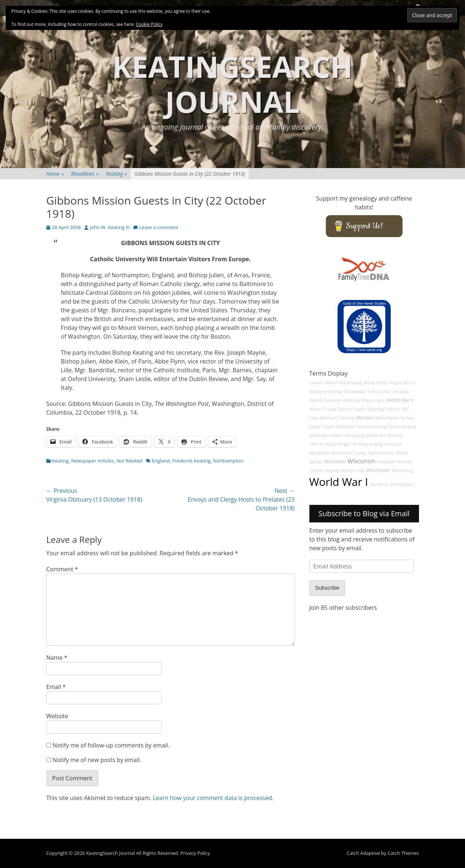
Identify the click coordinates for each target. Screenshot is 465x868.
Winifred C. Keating (337, 418)
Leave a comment (159, 227)
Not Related (129, 461)
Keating (117, 174)
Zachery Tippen (352, 409)
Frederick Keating (191, 461)
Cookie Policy (149, 24)
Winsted (365, 418)
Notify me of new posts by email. (97, 760)
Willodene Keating (326, 392)
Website (57, 716)
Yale (361, 471)
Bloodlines (85, 174)
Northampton (228, 461)
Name (57, 658)
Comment (62, 569)
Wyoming (376, 409)
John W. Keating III (110, 227)
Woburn (348, 471)
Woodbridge (355, 392)
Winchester (378, 470)
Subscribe (327, 588)
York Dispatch (402, 484)
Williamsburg (350, 383)
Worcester (335, 462)
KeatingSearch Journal (233, 84)
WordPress (376, 435)
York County (378, 392)
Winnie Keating (402, 427)
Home (55, 174)
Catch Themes (403, 853)
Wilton (331, 383)
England (161, 461)
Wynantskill (320, 453)
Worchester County (349, 453)
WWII (336, 435)
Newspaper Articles (93, 461)
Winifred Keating (367, 444)
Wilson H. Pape (323, 409)
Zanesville (333, 400)
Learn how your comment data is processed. (213, 798)
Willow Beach (387, 418)
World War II (400, 400)
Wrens (409, 383)
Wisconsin (361, 461)
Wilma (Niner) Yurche (383, 383)
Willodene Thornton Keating (362, 427)
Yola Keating (353, 435)
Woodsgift (386, 462)
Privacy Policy (195, 853)
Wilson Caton (373, 400)
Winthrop (352, 400)
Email (56, 687)
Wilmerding (402, 471)
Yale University (381, 453)
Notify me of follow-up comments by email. (111, 745)
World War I (339, 482)
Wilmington (320, 435)
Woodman (379, 484)
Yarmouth (393, 444)
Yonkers (317, 383)
